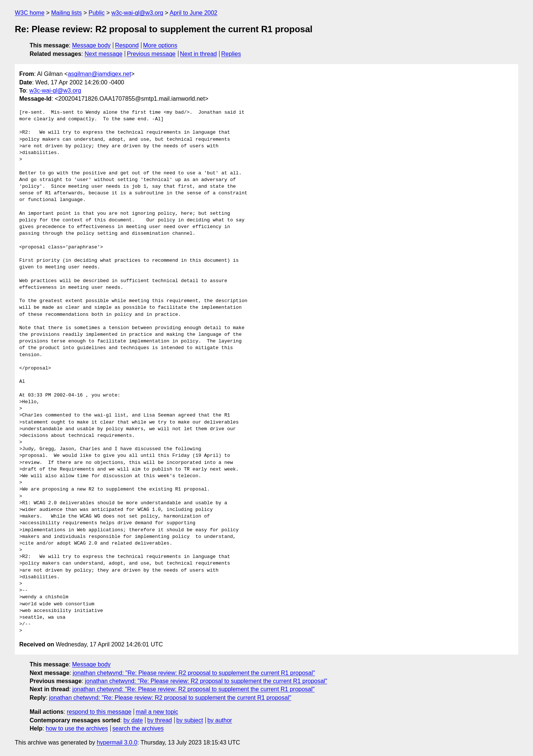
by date (133, 720)
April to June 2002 (193, 13)
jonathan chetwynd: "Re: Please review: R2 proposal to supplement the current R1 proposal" (194, 673)
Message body (91, 45)
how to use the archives (77, 728)
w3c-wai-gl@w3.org (137, 13)
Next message (104, 54)
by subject (190, 720)
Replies (231, 54)
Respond (127, 45)
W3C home (30, 13)
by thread (160, 720)
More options (160, 45)
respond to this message (99, 712)
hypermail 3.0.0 (117, 742)
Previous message (151, 54)
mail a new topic (157, 712)
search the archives (138, 728)
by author (220, 720)
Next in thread (198, 54)
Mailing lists (66, 13)
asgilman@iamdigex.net (99, 74)
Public (97, 13)
